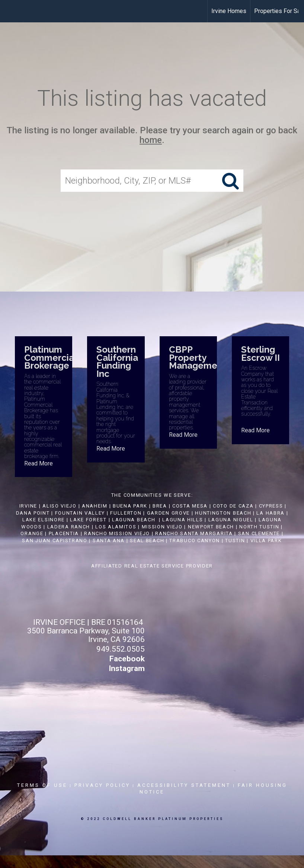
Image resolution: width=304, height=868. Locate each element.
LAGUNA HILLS (183, 520)
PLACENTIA (64, 533)
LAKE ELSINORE (44, 520)
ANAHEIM (95, 506)
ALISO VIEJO (60, 506)
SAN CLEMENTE (259, 533)
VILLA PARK (266, 540)
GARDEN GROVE (168, 513)
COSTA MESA (190, 506)
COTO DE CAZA (233, 506)
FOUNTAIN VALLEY (80, 513)
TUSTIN (235, 540)
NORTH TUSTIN (259, 527)
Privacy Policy (102, 785)
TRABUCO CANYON (195, 540)
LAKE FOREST (88, 520)
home (151, 140)
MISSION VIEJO (162, 527)
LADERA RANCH (69, 527)
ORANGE (32, 533)
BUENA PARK (130, 506)
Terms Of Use (42, 785)
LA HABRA (271, 513)
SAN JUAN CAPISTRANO (55, 540)
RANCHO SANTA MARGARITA (194, 533)
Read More (39, 463)
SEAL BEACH (148, 540)
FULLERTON (126, 513)
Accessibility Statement (184, 785)
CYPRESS (271, 506)
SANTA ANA (109, 540)
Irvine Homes (229, 11)
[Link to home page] (9, 11)
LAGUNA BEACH (134, 520)
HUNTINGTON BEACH (223, 513)
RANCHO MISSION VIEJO (117, 533)
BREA (160, 506)
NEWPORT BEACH (211, 527)
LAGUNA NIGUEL (231, 520)
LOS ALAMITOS (116, 527)
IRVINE (27, 506)
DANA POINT (33, 513)
